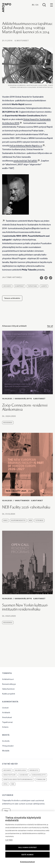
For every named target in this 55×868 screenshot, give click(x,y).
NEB (30, 520)
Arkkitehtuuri (8, 679)
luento (44, 286)
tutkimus (39, 520)
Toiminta (7, 673)
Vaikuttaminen (22, 501)
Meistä (6, 735)
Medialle (6, 751)
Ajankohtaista (10, 702)
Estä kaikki (27, 855)
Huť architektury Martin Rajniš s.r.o (26, 146)
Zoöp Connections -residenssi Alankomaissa (25, 407)
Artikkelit (6, 713)
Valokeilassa (20, 770)
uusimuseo (24, 775)
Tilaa (6, 811)
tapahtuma (33, 286)
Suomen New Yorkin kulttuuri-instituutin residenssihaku (25, 607)
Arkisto (5, 727)
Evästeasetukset (28, 862)
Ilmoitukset (22, 41)
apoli (6, 784)
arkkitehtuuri (10, 775)
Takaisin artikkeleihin (12, 298)
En (37, 5)
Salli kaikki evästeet (27, 847)
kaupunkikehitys (18, 520)
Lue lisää (9, 840)
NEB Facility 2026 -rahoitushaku (26, 507)
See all (50, 326)
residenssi (8, 423)
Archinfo (7, 286)
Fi (33, 5)
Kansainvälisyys (23, 399)
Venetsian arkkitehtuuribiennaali (18, 779)
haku (5, 520)
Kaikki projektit (9, 694)
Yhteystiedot (8, 746)
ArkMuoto (34, 770)
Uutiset (5, 708)
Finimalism (41, 779)
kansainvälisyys (39, 775)
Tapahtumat (7, 722)
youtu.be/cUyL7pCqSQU (25, 161)
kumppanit (20, 286)
